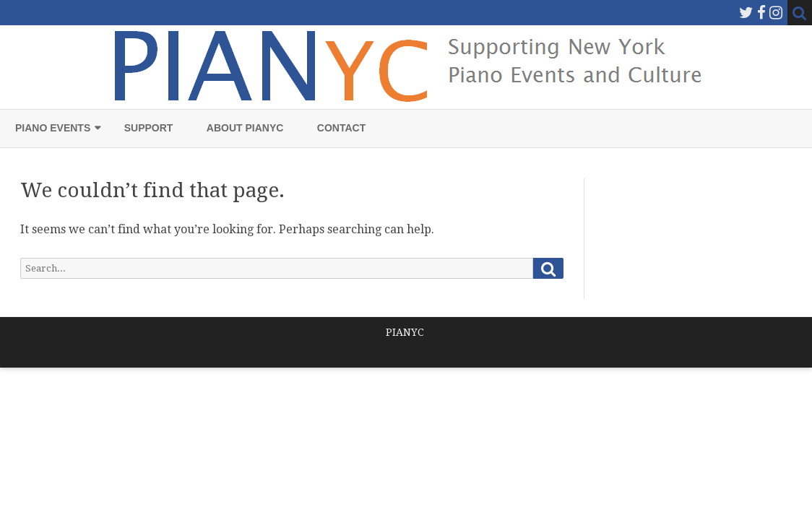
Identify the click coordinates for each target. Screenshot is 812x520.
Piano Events (53, 128)
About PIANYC (245, 128)
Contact (341, 128)
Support (149, 128)
